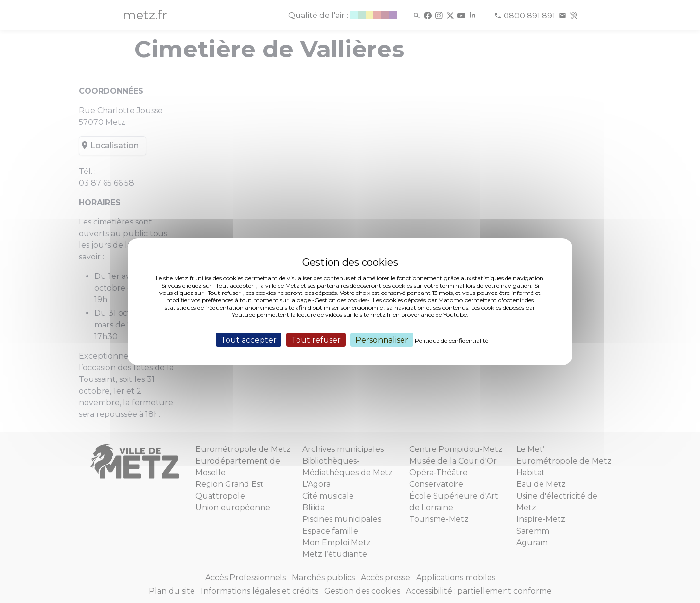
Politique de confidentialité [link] (451, 340)
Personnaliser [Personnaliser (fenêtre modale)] (382, 339)
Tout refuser (316, 339)
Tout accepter (249, 339)
